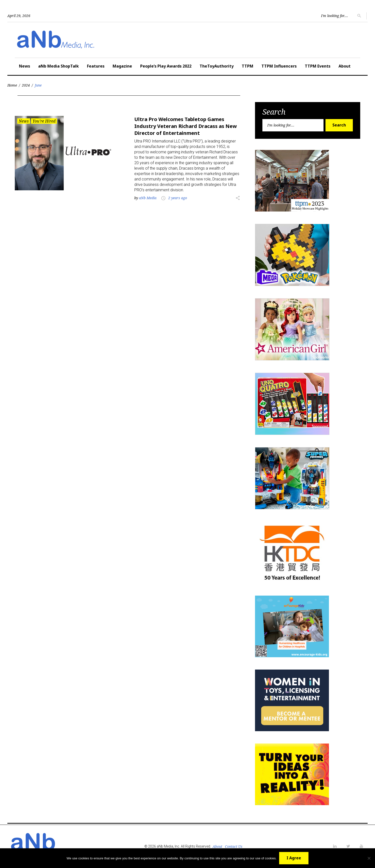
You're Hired (44, 121)
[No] (369, 858)
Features (96, 66)
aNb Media (148, 198)
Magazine (122, 66)
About (345, 66)
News (25, 66)
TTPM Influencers (279, 66)
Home (12, 85)
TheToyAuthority (217, 66)
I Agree (294, 858)
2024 (26, 85)
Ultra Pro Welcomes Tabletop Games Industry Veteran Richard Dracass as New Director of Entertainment (186, 126)
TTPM (247, 66)
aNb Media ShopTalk (59, 66)
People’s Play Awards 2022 (166, 66)
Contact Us (234, 846)
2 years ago (178, 198)
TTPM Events (318, 66)
